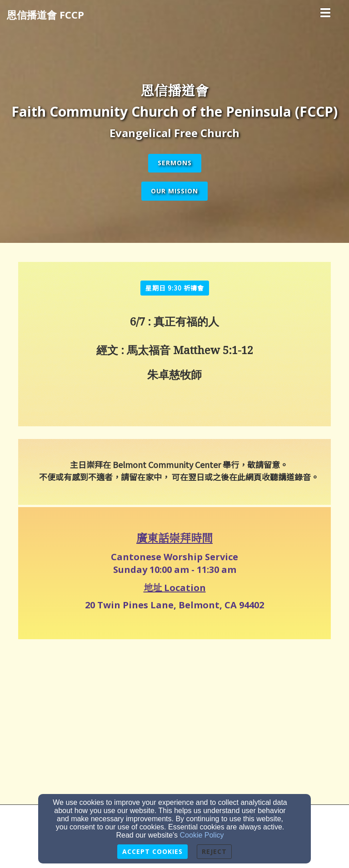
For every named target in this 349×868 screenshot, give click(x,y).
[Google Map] (174, 718)
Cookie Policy (202, 835)
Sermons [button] (175, 163)
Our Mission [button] (174, 191)
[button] (175, 288)
